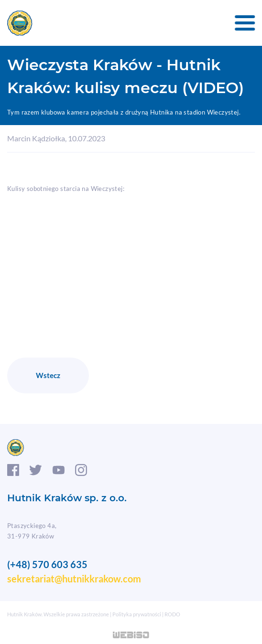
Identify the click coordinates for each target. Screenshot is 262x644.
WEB (131, 636)
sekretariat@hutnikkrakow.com (74, 579)
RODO (172, 614)
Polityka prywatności (137, 614)
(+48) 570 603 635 (47, 564)
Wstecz (48, 375)
